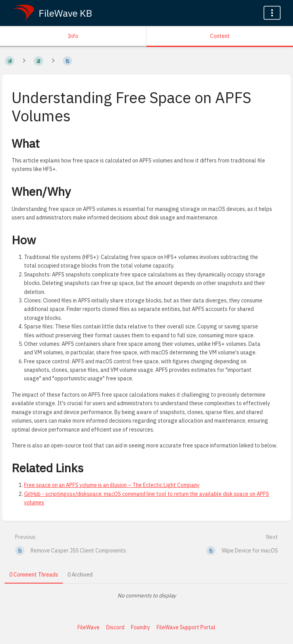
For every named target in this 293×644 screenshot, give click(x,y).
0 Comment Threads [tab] (34, 575)
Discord (115, 627)
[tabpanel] (146, 596)
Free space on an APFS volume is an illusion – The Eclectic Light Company (112, 485)
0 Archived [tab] (80, 575)
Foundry (140, 627)
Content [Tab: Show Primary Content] (220, 36)
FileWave (89, 627)
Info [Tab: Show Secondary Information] (73, 36)
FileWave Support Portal (186, 627)
